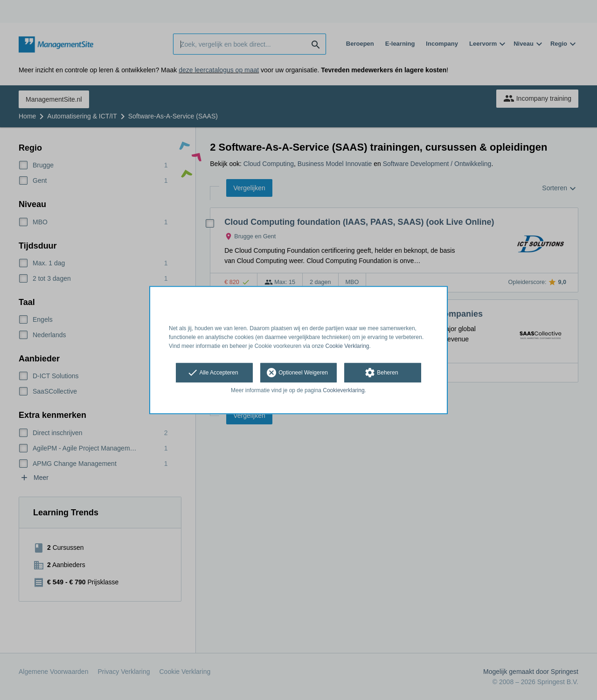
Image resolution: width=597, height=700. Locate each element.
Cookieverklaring (344, 391)
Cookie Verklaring (347, 346)
